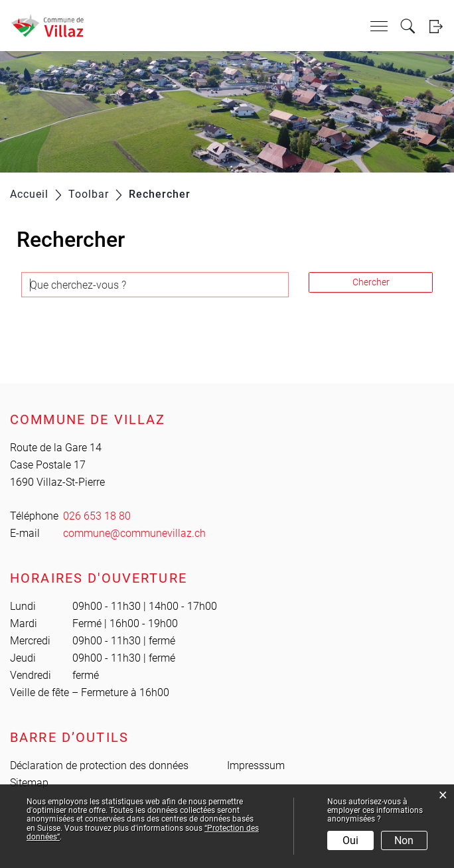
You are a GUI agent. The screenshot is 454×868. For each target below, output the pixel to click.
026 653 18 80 (97, 516)
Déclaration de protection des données (99, 765)
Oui (350, 840)
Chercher (371, 282)
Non (404, 840)
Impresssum (256, 765)
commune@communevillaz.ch (134, 533)
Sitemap (29, 783)
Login (436, 26)
